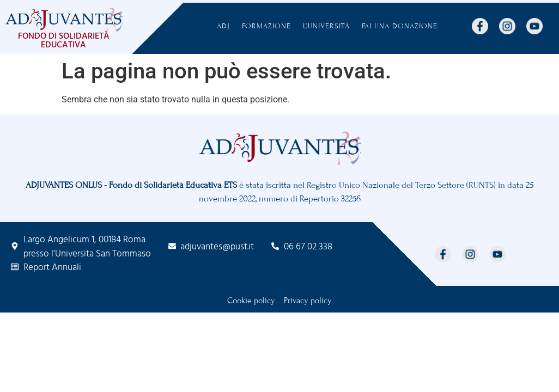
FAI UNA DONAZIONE (400, 26)
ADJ (223, 26)
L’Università (326, 26)
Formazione (266, 26)
